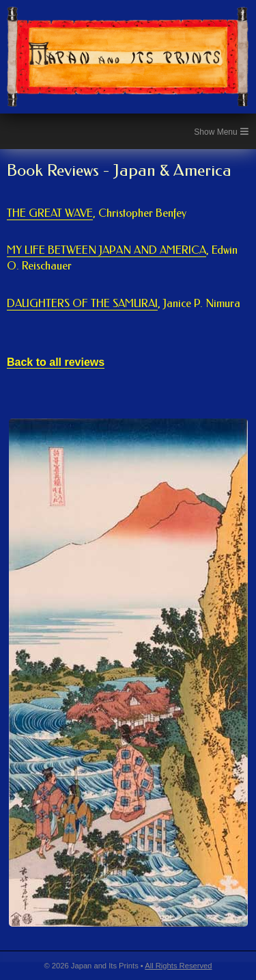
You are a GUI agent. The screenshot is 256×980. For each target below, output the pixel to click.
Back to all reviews (56, 362)
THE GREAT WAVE (97, 213)
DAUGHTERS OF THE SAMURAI (124, 304)
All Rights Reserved (178, 966)
